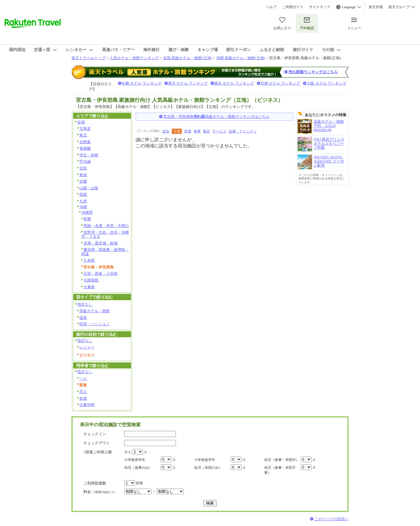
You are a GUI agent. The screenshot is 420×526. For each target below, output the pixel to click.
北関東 (85, 142)
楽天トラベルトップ (89, 58)
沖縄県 (87, 213)
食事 (197, 131)
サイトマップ (320, 7)
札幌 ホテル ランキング (142, 83)
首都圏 (85, 148)
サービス (219, 131)
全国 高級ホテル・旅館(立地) (188, 58)
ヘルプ (271, 7)
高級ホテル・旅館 (94, 311)
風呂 (206, 131)
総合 (166, 131)
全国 (81, 122)
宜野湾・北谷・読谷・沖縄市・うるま (105, 235)
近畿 (83, 181)
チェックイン (95, 434)
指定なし (85, 304)
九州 (83, 201)
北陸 (83, 168)
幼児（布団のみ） (208, 468)
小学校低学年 (205, 460)
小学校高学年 (135, 460)
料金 (100, 492)
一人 (83, 379)
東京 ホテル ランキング (188, 83)
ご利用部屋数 (95, 483)
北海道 (85, 129)
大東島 (89, 287)
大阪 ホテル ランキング (327, 83)
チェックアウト (97, 443)
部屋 (188, 131)
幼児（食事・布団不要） (280, 470)
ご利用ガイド (293, 7)
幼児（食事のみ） (138, 468)
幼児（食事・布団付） (282, 460)
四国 (83, 194)
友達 (83, 398)
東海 (83, 175)
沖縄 (83, 207)
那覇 (87, 219)
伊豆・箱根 (89, 155)
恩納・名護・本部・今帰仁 (106, 226)
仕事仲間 (87, 405)
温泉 (83, 318)
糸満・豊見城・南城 (100, 243)
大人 (128, 452)
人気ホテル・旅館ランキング (134, 58)
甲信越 (85, 161)
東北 (83, 135)
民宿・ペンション (94, 324)
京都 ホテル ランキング (280, 83)
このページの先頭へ (331, 519)
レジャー (87, 347)
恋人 (83, 392)
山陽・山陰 (89, 188)
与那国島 (91, 280)
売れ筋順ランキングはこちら (313, 72)
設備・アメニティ (243, 131)
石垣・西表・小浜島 (100, 274)
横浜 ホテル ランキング (234, 83)
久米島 (89, 260)
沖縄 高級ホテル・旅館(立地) (241, 58)
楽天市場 (376, 7)
